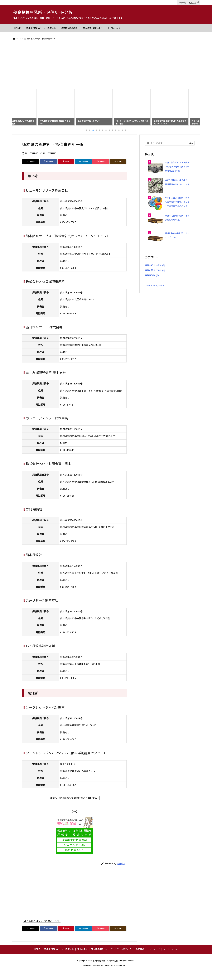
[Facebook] (48, 170)
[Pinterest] (66, 170)
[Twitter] (31, 170)
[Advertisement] (106, 65)
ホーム (18, 39)
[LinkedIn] (83, 170)
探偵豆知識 (152, 283)
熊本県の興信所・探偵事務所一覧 (41, 39)
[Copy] (118, 170)
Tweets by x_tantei (155, 293)
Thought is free (122, 973)
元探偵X (121, 871)
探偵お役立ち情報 (155, 273)
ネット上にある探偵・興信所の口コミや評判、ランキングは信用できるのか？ (177, 210)
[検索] (198, 3)
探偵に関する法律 (155, 278)
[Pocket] (101, 170)
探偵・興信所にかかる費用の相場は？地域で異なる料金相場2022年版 (177, 175)
